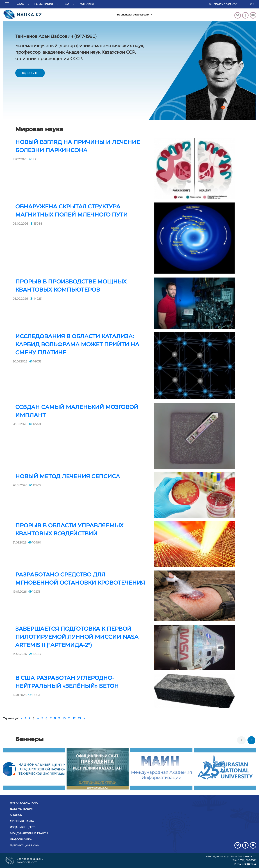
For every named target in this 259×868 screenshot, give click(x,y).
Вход (20, 4)
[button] (8, 4)
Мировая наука (22, 821)
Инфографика (21, 839)
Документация (21, 809)
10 (64, 718)
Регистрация (44, 4)
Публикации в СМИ (25, 846)
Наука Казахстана (24, 803)
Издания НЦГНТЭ (23, 827)
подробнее (30, 73)
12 (74, 718)
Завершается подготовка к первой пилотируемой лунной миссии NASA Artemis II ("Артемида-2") (77, 637)
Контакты (87, 4)
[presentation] (242, 740)
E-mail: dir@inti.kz (245, 864)
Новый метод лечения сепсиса (68, 476)
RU (252, 4)
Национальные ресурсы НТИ (135, 15)
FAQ (66, 4)
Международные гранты (29, 833)
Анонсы (16, 815)
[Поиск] (230, 4)
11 (69, 718)
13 (79, 718)
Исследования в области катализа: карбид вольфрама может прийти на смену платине (77, 344)
